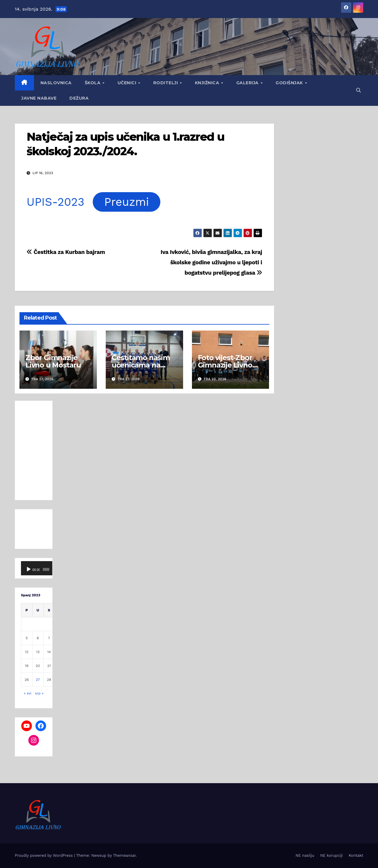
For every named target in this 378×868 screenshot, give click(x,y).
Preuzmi (127, 202)
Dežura (79, 98)
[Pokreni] (29, 569)
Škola (93, 83)
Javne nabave (39, 98)
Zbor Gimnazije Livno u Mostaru (53, 361)
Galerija (248, 83)
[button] (359, 90)
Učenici (128, 83)
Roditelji (166, 83)
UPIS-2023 (56, 202)
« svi (28, 693)
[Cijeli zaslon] (47, 569)
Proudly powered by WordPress (44, 855)
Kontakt (356, 855)
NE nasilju (305, 855)
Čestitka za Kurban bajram (66, 252)
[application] (34, 568)
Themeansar (124, 855)
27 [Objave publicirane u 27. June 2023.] (38, 680)
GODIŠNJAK (290, 83)
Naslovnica (56, 83)
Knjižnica (208, 83)
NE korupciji (331, 855)
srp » (39, 693)
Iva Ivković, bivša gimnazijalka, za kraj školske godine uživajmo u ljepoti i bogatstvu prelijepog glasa (211, 262)
